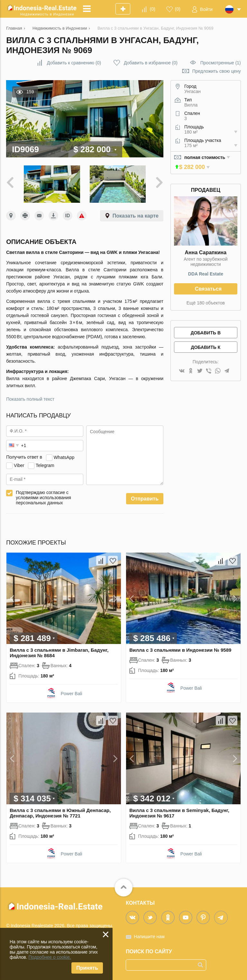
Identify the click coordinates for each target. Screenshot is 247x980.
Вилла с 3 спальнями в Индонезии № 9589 (180, 650)
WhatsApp (64, 457)
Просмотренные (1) (221, 63)
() (153, 9)
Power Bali (72, 694)
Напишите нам (149, 937)
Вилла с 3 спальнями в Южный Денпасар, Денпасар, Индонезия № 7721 (60, 813)
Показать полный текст (30, 399)
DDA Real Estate (206, 274)
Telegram (45, 465)
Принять (87, 968)
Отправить (145, 499)
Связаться (208, 289)
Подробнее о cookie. (50, 957)
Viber (19, 465)
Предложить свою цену (217, 71)
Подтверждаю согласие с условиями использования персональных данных (43, 498)
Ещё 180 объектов (206, 303)
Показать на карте (136, 216)
